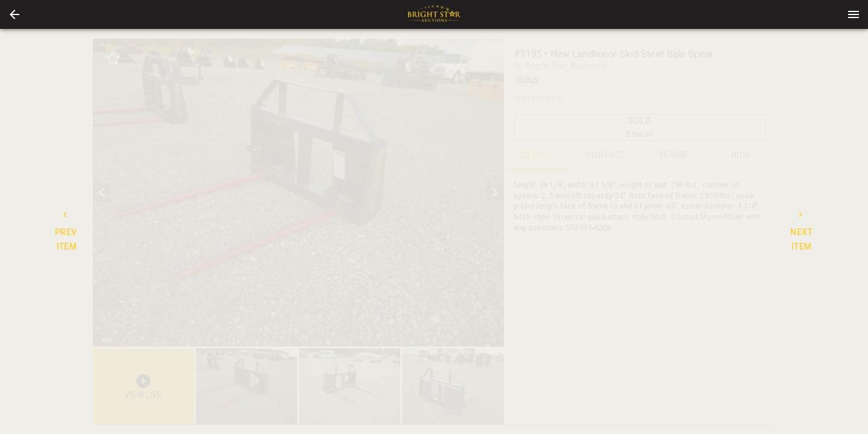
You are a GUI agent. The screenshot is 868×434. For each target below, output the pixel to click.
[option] (298, 193)
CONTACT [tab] (605, 156)
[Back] (14, 14)
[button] (14, 14)
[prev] (102, 192)
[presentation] (434, 14)
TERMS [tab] (674, 156)
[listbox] (298, 193)
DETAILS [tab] (538, 156)
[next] (495, 192)
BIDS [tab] (741, 156)
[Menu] (854, 14)
